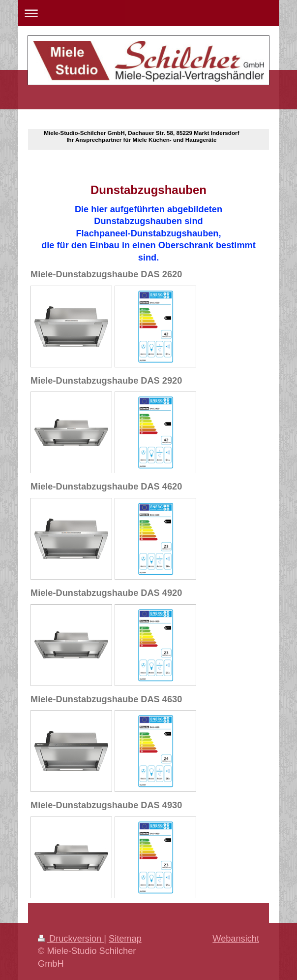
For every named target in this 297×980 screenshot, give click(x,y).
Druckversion (71, 939)
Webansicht (236, 939)
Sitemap (125, 939)
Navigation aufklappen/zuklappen (148, 13)
